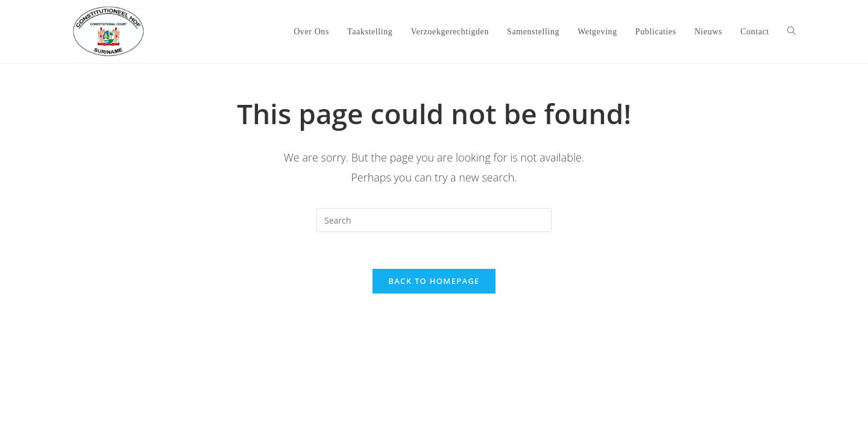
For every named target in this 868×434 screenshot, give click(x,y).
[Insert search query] (434, 220)
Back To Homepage (434, 281)
